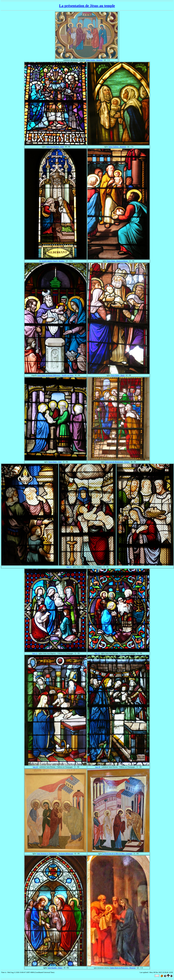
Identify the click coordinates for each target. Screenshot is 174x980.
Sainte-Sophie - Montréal (94, 60)
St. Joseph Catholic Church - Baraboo (52, 261)
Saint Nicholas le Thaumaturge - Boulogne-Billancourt (55, 854)
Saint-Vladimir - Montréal (117, 147)
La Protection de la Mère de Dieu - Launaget (117, 854)
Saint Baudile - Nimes (55, 968)
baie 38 (98, 767)
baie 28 (35, 767)
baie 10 (97, 653)
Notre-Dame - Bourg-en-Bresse (117, 261)
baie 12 (69, 567)
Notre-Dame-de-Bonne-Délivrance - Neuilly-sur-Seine (55, 375)
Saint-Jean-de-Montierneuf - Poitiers (117, 462)
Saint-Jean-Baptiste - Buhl (55, 147)
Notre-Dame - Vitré (55, 462)
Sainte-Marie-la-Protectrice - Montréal (123, 968)
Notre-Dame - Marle (118, 375)
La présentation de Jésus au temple (87, 6)
